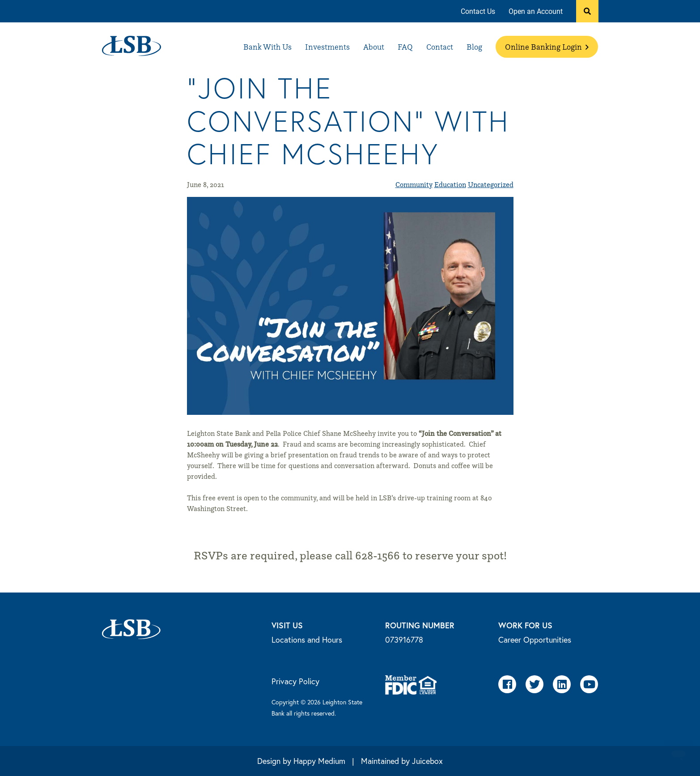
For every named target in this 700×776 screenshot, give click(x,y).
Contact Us (478, 11)
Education (450, 185)
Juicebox (427, 761)
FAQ (405, 47)
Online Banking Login (547, 47)
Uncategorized (491, 185)
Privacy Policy (295, 681)
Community (414, 185)
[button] (587, 11)
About (374, 47)
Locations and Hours (307, 640)
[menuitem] (478, 11)
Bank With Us (267, 47)
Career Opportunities (535, 640)
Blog (474, 47)
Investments (327, 47)
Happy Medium (319, 761)
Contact (440, 47)
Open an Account (536, 11)
